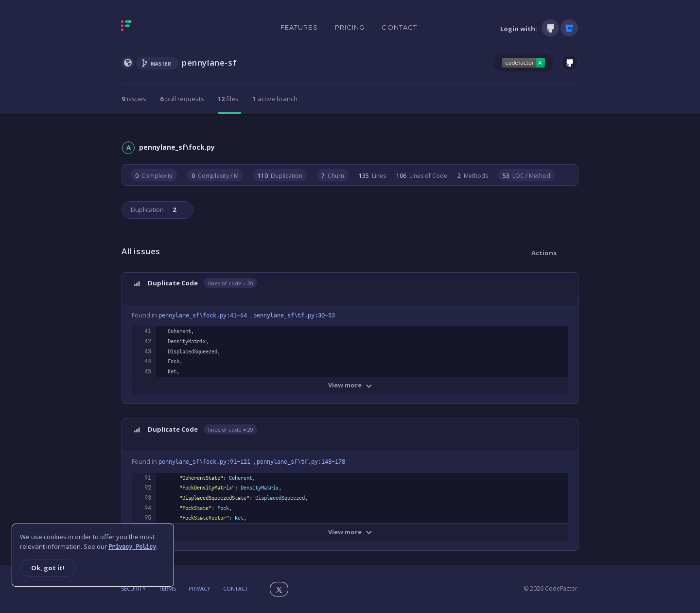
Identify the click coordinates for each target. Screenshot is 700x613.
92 (148, 488)
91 (148, 478)
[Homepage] (157, 28)
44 (148, 361)
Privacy (200, 588)
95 (148, 518)
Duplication (153, 210)
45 (148, 371)
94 (148, 508)
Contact (399, 27)
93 (148, 498)
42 (148, 341)
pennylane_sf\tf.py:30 (294, 315)
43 (148, 351)
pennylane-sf (209, 62)
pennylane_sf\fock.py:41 (204, 315)
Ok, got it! (48, 568)
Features (299, 27)
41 (148, 331)
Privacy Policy (132, 547)
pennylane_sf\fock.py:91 (206, 462)
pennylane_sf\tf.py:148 (301, 462)
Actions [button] (544, 253)
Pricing (350, 27)
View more (350, 385)
